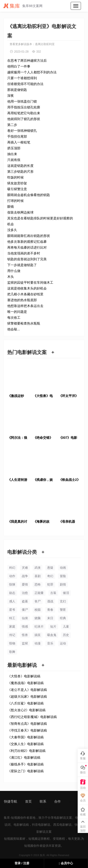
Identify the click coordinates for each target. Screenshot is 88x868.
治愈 (25, 593)
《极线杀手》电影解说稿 (26, 764)
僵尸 (25, 610)
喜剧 (38, 576)
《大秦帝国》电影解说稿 (26, 737)
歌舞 (12, 652)
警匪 (63, 610)
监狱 (25, 643)
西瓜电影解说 (62, 825)
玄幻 (63, 601)
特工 (12, 618)
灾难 (25, 568)
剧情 (63, 584)
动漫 (38, 643)
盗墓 (25, 601)
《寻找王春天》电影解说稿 (27, 730)
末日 (50, 618)
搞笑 (38, 635)
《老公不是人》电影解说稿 (27, 690)
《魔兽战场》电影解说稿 (26, 683)
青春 (50, 610)
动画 (63, 568)
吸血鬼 (52, 635)
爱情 (25, 584)
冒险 (63, 576)
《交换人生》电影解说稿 (26, 744)
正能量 (39, 593)
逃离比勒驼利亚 (45, 44)
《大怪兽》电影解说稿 (24, 676)
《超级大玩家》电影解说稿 (27, 697)
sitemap (75, 801)
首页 (28, 801)
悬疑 (50, 568)
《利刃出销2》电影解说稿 (27, 751)
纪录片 (39, 627)
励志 (12, 593)
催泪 (66, 593)
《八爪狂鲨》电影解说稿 (26, 703)
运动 (63, 643)
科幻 (12, 568)
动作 (12, 576)
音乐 (50, 643)
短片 (53, 627)
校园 (38, 610)
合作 (57, 801)
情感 (25, 627)
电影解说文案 (63, 818)
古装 (53, 593)
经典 (63, 618)
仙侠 (25, 618)
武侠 (38, 568)
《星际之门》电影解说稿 (26, 771)
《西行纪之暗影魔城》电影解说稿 (32, 717)
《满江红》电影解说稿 (24, 757)
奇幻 (50, 576)
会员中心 (66, 863)
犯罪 (50, 584)
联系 (43, 801)
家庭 (12, 627)
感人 (12, 601)
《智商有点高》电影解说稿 (27, 724)
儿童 (66, 627)
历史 (66, 635)
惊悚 (12, 584)
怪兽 (25, 635)
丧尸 (38, 601)
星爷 (12, 610)
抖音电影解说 (41, 825)
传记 (12, 635)
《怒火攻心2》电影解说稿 (27, 710)
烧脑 (38, 618)
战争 (25, 576)
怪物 (12, 643)
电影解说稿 (21, 825)
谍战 (50, 601)
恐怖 (38, 584)
